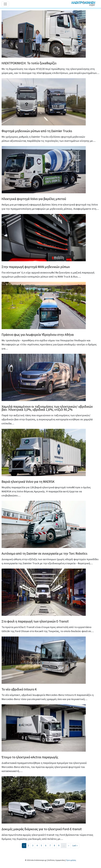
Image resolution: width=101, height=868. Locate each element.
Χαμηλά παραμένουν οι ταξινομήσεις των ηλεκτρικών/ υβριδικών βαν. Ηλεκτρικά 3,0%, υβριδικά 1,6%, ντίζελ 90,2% (47, 408)
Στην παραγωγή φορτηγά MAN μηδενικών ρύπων (36, 267)
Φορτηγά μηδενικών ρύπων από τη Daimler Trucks (37, 131)
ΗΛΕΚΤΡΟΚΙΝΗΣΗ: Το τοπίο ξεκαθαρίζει (29, 63)
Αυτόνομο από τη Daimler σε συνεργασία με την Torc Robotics (44, 554)
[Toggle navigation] (5, 4)
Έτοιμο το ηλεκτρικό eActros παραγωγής (30, 757)
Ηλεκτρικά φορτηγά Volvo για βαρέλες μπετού (34, 199)
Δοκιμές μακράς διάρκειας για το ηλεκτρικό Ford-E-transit (42, 829)
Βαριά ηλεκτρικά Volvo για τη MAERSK (28, 482)
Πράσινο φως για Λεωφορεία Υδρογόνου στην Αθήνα (38, 335)
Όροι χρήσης (71, 860)
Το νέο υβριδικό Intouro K (19, 689)
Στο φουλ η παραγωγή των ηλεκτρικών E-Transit (35, 621)
